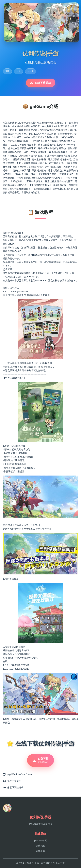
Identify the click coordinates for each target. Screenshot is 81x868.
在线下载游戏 (41, 83)
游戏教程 (40, 846)
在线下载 (40, 851)
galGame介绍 (41, 841)
